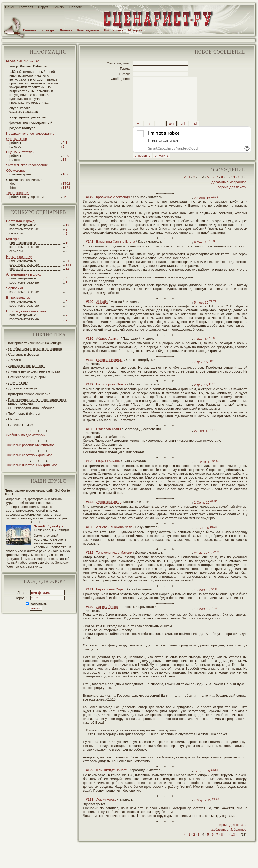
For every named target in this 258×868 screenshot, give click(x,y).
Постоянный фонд (20, 221)
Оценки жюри (17, 139)
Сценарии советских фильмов (29, 455)
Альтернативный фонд (24, 274)
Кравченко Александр (113, 209)
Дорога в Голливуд (23, 388)
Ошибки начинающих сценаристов (35, 349)
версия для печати (232, 198)
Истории (135, 30)
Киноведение (88, 30)
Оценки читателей (20, 152)
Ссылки (59, 7)
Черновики (15, 288)
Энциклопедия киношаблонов (31, 408)
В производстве (18, 298)
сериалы (16, 233)
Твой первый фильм (24, 414)
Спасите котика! (21, 425)
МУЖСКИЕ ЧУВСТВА (23, 61)
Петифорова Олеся (111, 396)
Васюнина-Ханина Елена (116, 253)
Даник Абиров (107, 618)
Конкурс (48, 30)
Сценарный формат (24, 354)
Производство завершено (26, 311)
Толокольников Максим (114, 564)
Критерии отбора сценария (29, 394)
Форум (43, 7)
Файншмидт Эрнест (111, 782)
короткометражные (24, 229)
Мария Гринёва (108, 473)
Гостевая (26, 7)
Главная (30, 30)
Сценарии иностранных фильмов (31, 465)
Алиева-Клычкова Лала (114, 539)
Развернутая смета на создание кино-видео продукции (38, 402)
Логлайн (15, 360)
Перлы (13, 419)
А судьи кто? (18, 383)
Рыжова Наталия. (110, 371)
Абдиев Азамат (108, 350)
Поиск (10, 7)
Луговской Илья (108, 513)
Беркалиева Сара (110, 601)
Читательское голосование (27, 165)
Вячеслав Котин (108, 441)
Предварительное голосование (30, 133)
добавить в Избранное (229, 194)
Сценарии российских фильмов (30, 445)
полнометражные (23, 225)
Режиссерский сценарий (27, 377)
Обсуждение (16, 170)
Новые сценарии (19, 257)
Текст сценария (18, 193)
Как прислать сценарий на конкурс (35, 343)
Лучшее (66, 30)
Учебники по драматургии (26, 435)
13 (233, 189)
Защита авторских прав (26, 366)
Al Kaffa (102, 313)
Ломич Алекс (106, 811)
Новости (76, 7)
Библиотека (114, 30)
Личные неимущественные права (34, 371)
